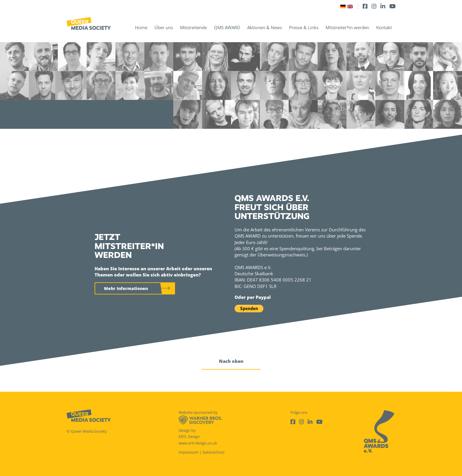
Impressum (189, 452)
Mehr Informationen (126, 288)
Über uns (164, 27)
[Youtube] (392, 6)
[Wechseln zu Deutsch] (343, 6)
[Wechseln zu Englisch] (350, 6)
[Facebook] (365, 6)
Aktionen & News (265, 27)
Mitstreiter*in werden (347, 27)
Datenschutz (213, 452)
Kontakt (384, 27)
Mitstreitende (193, 27)
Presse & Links (304, 27)
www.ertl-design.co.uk (198, 443)
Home (141, 27)
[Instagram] (374, 6)
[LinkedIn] (383, 6)
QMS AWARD (227, 27)
